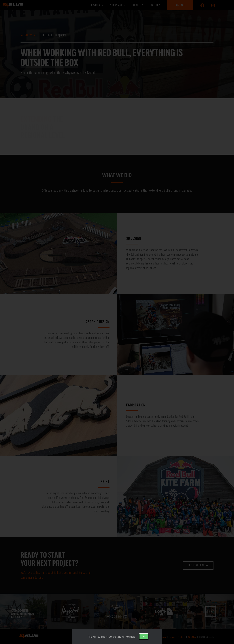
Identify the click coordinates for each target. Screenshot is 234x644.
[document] (117, 322)
